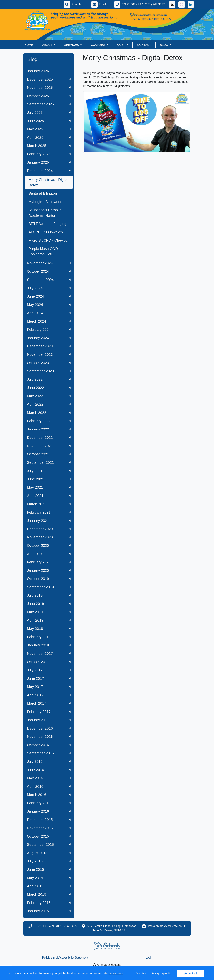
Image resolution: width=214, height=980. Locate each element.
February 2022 (49, 421)
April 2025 (49, 137)
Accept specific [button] (162, 973)
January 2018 (49, 645)
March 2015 (49, 894)
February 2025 (49, 154)
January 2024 (49, 338)
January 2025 (49, 162)
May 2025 (49, 129)
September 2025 (49, 104)
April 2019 (49, 620)
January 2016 (49, 811)
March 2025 (49, 146)
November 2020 (49, 537)
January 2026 (38, 71)
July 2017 (49, 670)
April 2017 (49, 695)
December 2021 (49, 438)
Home (29, 45)
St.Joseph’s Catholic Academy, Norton (45, 213)
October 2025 (49, 96)
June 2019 (49, 604)
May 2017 (49, 687)
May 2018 (49, 629)
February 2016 (49, 803)
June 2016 (49, 770)
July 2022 (49, 379)
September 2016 (49, 753)
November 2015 (49, 828)
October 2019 (49, 579)
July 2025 (49, 113)
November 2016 (49, 737)
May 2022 (49, 396)
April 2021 (49, 496)
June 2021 (49, 479)
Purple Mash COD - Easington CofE (44, 251)
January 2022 (49, 429)
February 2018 (49, 637)
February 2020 (49, 562)
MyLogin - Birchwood (45, 202)
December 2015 (49, 820)
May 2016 (49, 778)
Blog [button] (165, 45)
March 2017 (49, 703)
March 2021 (49, 504)
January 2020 (49, 570)
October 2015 (49, 836)
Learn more (116, 973)
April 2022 (49, 404)
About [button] (48, 45)
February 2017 (49, 712)
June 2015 (49, 869)
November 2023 (49, 354)
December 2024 (49, 171)
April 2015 (49, 886)
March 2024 (49, 321)
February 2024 (49, 330)
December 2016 (49, 728)
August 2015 (49, 853)
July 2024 (49, 288)
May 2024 (49, 305)
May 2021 (49, 487)
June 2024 (49, 296)
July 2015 (49, 861)
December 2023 (49, 346)
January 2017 (49, 720)
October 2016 (49, 745)
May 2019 (49, 612)
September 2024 (49, 280)
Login (149, 958)
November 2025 (49, 88)
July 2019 (49, 595)
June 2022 (49, 388)
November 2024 (49, 263)
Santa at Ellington (43, 193)
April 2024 (49, 313)
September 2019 (49, 587)
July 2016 (49, 761)
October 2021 (49, 454)
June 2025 (49, 121)
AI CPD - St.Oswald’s (46, 232)
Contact (144, 45)
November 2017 (49, 654)
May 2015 (49, 878)
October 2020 (49, 546)
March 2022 (49, 413)
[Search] (79, 5)
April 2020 (49, 554)
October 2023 (49, 363)
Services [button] (72, 45)
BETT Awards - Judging (47, 224)
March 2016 (49, 795)
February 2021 (49, 512)
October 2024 (49, 271)
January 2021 (49, 521)
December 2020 (49, 529)
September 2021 (49, 462)
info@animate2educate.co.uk (167, 926)
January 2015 (49, 911)
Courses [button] (98, 45)
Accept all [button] (190, 973)
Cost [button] (122, 45)
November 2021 (49, 446)
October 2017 (49, 662)
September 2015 (49, 845)
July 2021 (49, 471)
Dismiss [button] (141, 973)
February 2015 (49, 903)
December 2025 (49, 79)
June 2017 (49, 678)
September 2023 (49, 371)
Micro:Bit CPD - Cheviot (48, 240)
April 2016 (49, 786)
